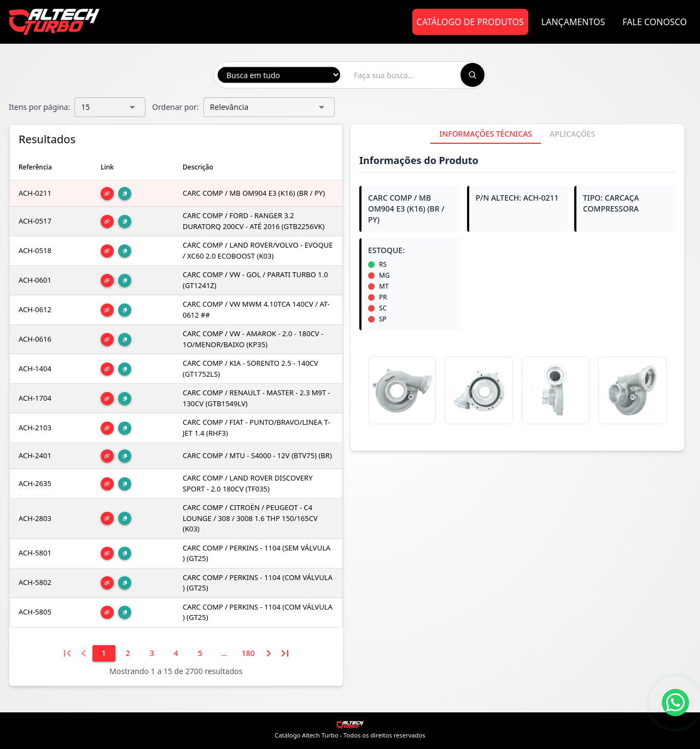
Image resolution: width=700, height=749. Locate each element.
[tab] (486, 134)
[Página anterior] (84, 653)
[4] (176, 653)
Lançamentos (573, 22)
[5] (200, 653)
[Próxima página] (269, 653)
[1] (104, 653)
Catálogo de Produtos (470, 22)
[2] (128, 653)
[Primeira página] (67, 653)
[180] (248, 653)
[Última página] (285, 653)
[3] (152, 653)
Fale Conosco (655, 22)
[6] (224, 653)
